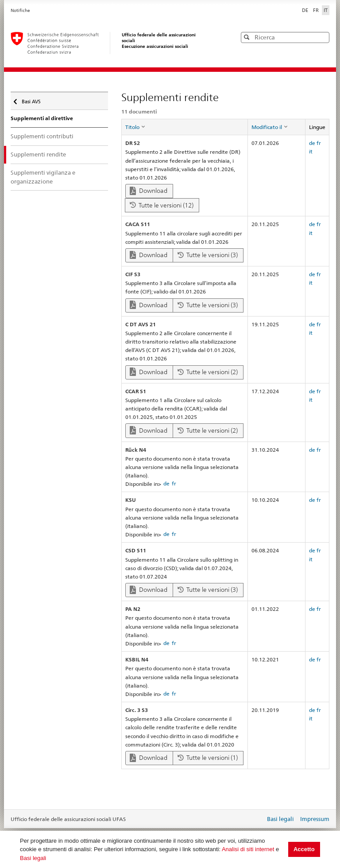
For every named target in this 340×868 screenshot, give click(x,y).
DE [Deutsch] (306, 10)
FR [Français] (317, 10)
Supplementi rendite (38, 154)
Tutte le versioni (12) (162, 205)
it (311, 151)
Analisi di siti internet (248, 849)
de (312, 143)
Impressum (315, 819)
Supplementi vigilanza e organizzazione (43, 177)
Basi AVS (31, 99)
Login (257, 820)
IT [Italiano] (326, 10)
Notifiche (20, 10)
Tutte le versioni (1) (208, 758)
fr (319, 143)
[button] (322, 37)
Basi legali (33, 858)
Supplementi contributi (42, 136)
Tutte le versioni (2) (208, 372)
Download (149, 191)
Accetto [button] (304, 849)
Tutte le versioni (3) (208, 255)
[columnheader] (184, 127)
